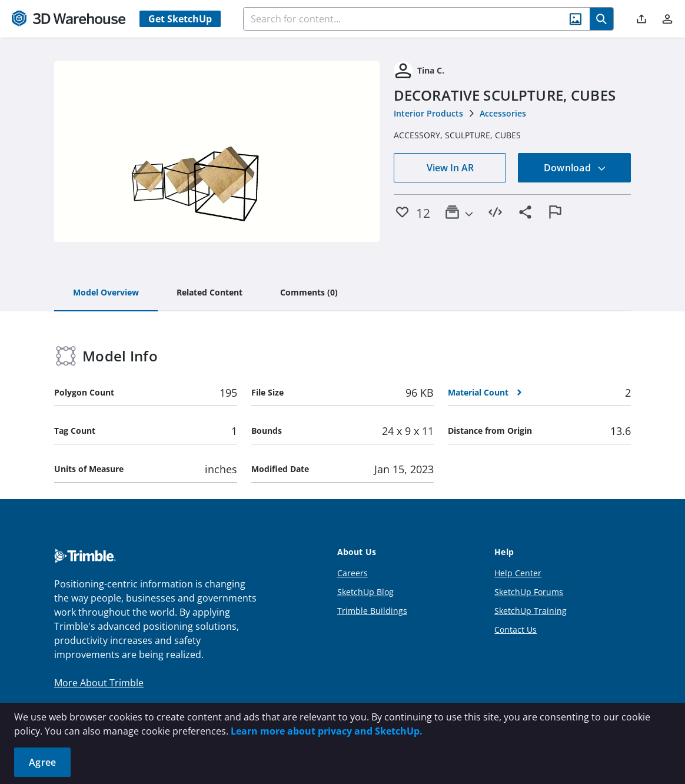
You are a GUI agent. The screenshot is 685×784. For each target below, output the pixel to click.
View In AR (450, 168)
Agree (42, 762)
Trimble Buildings (372, 611)
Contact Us (516, 629)
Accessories (503, 113)
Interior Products (428, 113)
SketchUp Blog (365, 592)
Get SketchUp (180, 19)
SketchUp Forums (529, 592)
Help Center (518, 573)
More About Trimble (99, 683)
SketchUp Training (531, 611)
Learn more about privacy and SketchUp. (327, 731)
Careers (353, 573)
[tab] (106, 293)
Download (575, 168)
